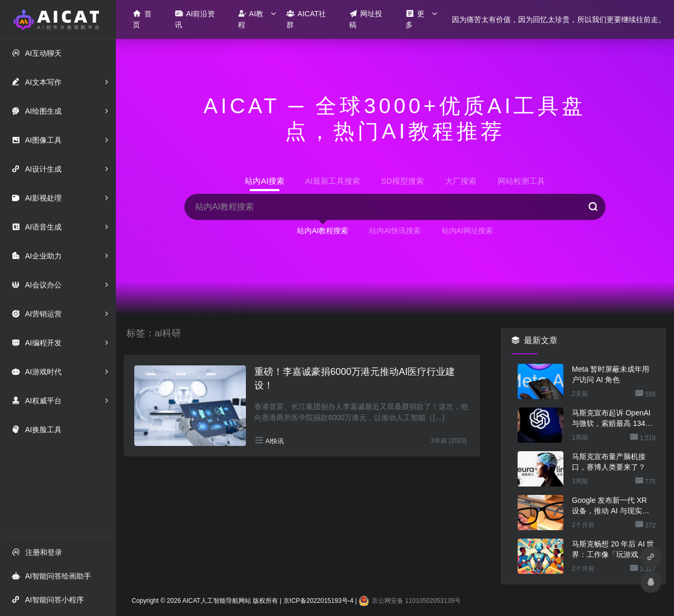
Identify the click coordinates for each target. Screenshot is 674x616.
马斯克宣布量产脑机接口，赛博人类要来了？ (609, 462)
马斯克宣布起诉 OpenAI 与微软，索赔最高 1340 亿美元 (611, 419)
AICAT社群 (306, 19)
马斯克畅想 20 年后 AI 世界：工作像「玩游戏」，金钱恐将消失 (613, 550)
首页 (142, 19)
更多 (415, 19)
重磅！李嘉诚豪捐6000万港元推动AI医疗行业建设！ (355, 379)
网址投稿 (366, 19)
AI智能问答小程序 (47, 599)
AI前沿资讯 (195, 19)
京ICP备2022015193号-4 (318, 601)
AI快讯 (275, 441)
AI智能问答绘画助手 (51, 576)
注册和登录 (37, 552)
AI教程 (251, 19)
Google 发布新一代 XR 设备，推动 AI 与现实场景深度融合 (611, 506)
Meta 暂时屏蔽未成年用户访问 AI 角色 (611, 374)
